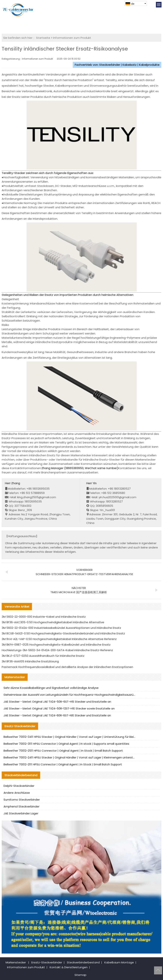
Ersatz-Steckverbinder (47, 962)
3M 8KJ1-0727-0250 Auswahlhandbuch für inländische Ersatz (43, 656)
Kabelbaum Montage (119, 962)
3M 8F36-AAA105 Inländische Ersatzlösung (30, 661)
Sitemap (80, 975)
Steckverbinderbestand (83, 962)
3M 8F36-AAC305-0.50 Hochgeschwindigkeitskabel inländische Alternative (53, 622)
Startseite (43, 38)
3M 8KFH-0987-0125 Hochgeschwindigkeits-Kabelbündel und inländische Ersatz (56, 645)
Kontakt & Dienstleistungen (69, 967)
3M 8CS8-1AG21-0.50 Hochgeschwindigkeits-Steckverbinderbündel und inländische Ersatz (63, 633)
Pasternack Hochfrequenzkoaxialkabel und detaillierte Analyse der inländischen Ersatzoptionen (67, 667)
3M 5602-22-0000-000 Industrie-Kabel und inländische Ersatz (44, 617)
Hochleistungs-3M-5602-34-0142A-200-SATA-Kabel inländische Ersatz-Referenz (57, 650)
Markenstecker (16, 962)
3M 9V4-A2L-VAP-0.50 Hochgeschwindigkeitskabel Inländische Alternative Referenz (59, 639)
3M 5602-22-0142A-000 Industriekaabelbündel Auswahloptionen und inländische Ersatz (61, 628)
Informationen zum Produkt (72, 38)
